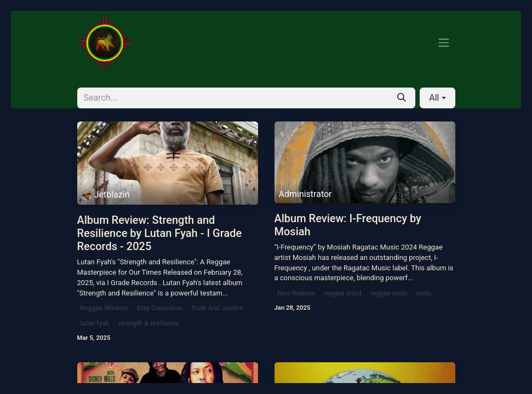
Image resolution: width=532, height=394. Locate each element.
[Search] (402, 98)
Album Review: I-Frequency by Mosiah (348, 225)
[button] (437, 98)
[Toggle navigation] (444, 43)
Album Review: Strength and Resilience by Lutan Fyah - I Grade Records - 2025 (160, 233)
